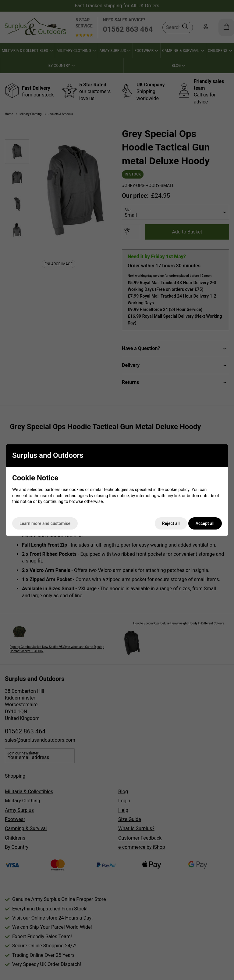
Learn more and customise (45, 523)
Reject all (171, 523)
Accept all (205, 523)
